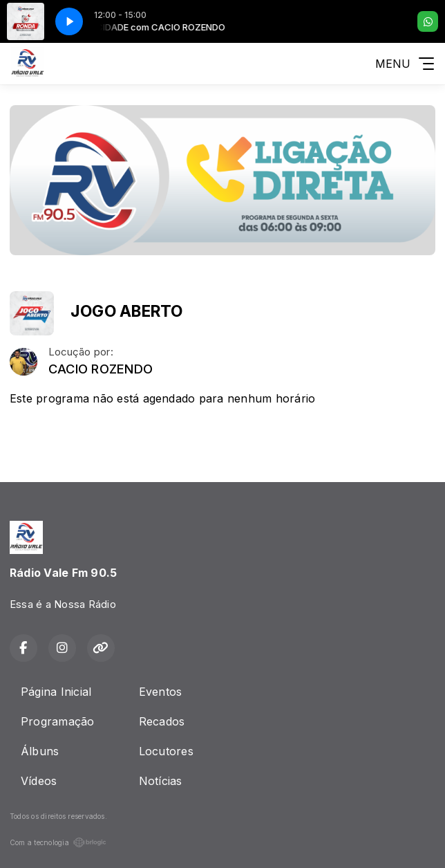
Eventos (161, 692)
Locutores (166, 751)
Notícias (161, 781)
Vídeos (39, 781)
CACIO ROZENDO (101, 369)
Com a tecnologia (58, 842)
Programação (58, 721)
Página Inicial (56, 692)
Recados (162, 721)
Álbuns (40, 751)
